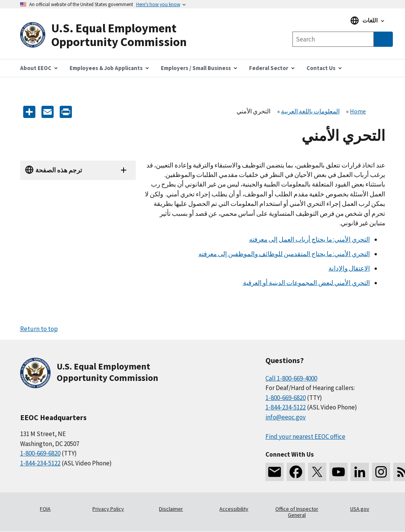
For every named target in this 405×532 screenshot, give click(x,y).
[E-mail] (48, 111)
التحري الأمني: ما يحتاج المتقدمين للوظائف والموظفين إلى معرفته (284, 254)
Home (358, 111)
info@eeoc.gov (286, 417)
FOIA (45, 509)
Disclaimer (171, 509)
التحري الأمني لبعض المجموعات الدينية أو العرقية (307, 283)
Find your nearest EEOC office (305, 436)
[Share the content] (29, 111)
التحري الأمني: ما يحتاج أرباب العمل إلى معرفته (310, 239)
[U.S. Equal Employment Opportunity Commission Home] (111, 35)
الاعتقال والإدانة (349, 268)
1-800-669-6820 (40, 453)
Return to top (39, 329)
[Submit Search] (383, 39)
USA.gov (360, 509)
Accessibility (234, 509)
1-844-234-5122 (40, 463)
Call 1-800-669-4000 (291, 378)
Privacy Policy (108, 509)
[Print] (66, 111)
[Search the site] (333, 39)
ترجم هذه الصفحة (59, 170)
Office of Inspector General (297, 512)
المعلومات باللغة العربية (310, 111)
